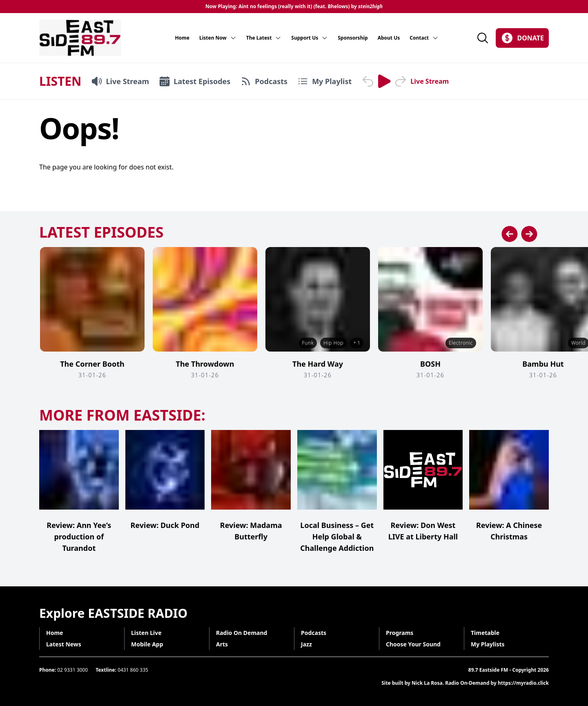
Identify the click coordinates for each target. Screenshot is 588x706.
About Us (389, 38)
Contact (424, 38)
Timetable (485, 633)
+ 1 (357, 343)
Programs (400, 633)
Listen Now (218, 38)
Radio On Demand (242, 633)
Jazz (306, 644)
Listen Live (146, 633)
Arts (222, 644)
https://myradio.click (523, 683)
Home (182, 38)
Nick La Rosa (427, 683)
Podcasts (314, 633)
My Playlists (488, 644)
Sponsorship (353, 38)
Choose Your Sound (413, 644)
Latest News (64, 644)
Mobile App (147, 644)
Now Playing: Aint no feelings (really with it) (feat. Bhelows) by (294, 7)
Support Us (310, 38)
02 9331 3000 (72, 670)
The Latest (264, 38)
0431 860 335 (133, 670)
